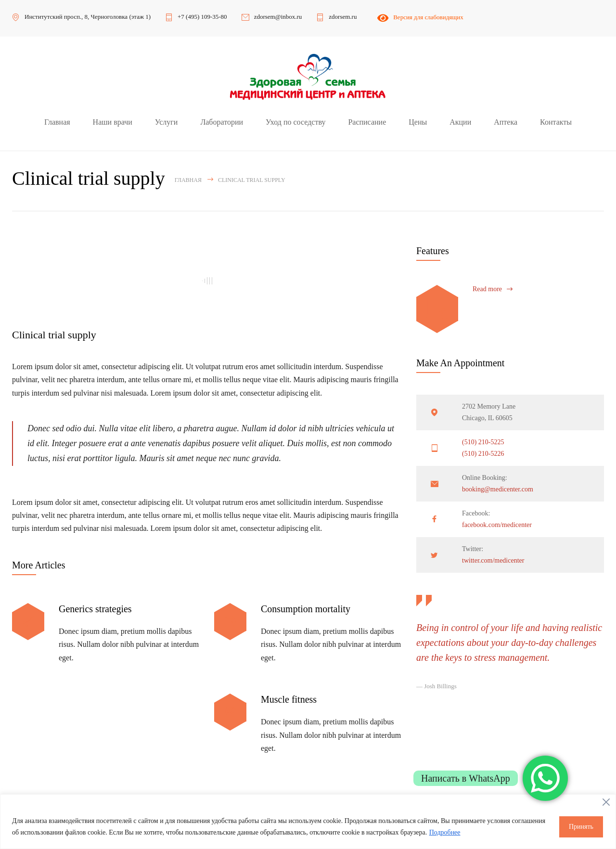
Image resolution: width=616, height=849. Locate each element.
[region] (308, 822)
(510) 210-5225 (483, 442)
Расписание (367, 122)
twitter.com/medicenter (493, 560)
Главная (57, 122)
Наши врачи (113, 122)
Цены (418, 122)
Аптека (506, 122)
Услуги (167, 122)
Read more (487, 289)
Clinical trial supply (54, 335)
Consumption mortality (306, 609)
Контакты (556, 122)
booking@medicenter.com (498, 489)
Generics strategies (95, 609)
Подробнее (445, 832)
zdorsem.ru (343, 17)
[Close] (606, 802)
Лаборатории (222, 122)
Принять (581, 827)
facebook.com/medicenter (497, 525)
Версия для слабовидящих (419, 17)
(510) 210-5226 (483, 454)
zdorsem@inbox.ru (278, 17)
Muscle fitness (289, 699)
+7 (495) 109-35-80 (202, 17)
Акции (460, 122)
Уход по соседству (295, 122)
